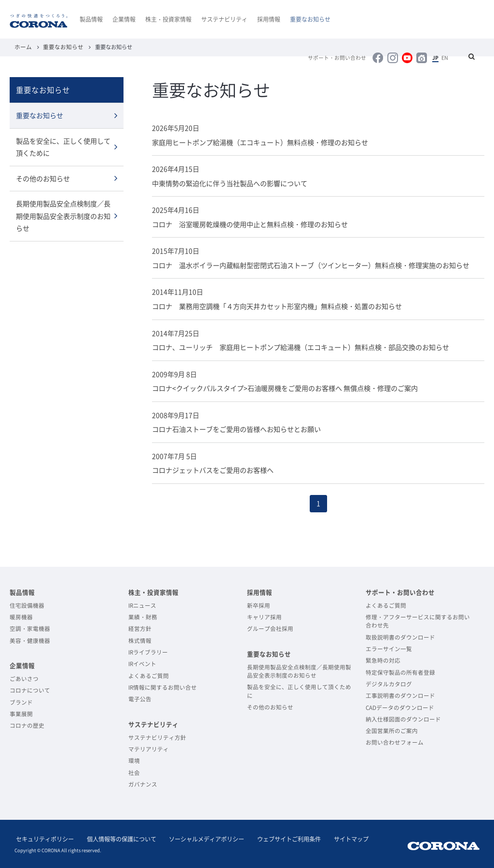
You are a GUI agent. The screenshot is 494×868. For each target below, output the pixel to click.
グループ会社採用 (270, 627)
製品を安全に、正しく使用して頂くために (63, 146)
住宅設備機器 (27, 604)
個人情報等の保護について (117, 838)
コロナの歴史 (27, 724)
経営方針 (140, 627)
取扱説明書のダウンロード (400, 636)
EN (446, 58)
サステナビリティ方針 (157, 736)
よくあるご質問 (149, 674)
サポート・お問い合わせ (345, 58)
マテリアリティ (149, 748)
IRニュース (142, 604)
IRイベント (142, 662)
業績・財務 (143, 616)
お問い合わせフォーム (395, 741)
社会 (134, 771)
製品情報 (91, 19)
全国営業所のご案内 (392, 729)
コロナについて (30, 689)
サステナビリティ (224, 19)
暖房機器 (21, 616)
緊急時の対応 (383, 659)
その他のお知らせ (43, 177)
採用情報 (269, 19)
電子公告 (140, 698)
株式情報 (140, 639)
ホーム (22, 47)
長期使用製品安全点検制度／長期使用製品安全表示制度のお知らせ (63, 214)
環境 (134, 759)
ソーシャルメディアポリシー (199, 838)
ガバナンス (143, 783)
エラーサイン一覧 (389, 648)
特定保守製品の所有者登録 (400, 671)
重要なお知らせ (310, 19)
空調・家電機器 (30, 627)
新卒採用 (259, 604)
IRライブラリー (148, 651)
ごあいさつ (24, 677)
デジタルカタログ (389, 683)
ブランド (21, 701)
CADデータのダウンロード (400, 706)
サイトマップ (337, 838)
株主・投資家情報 (168, 19)
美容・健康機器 (30, 639)
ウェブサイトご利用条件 (278, 838)
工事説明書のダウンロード (400, 694)
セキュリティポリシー (43, 838)
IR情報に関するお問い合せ (163, 686)
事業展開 (21, 713)
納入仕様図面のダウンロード (403, 718)
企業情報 (124, 19)
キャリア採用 (264, 616)
